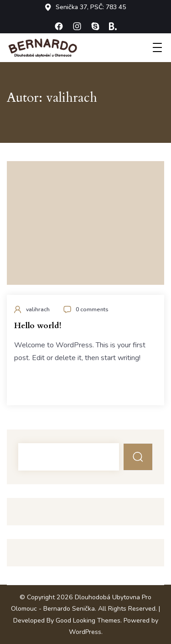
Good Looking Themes (88, 620)
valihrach (38, 309)
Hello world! (38, 326)
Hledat (138, 457)
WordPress (85, 632)
